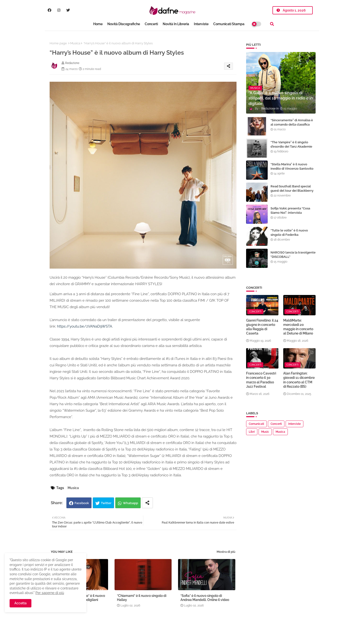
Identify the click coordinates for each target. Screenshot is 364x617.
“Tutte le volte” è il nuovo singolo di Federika (289, 233)
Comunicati (256, 424)
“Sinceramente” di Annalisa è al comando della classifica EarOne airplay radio (292, 124)
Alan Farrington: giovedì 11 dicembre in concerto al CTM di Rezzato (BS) (299, 380)
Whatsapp (130, 503)
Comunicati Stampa (229, 24)
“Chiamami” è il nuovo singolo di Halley (142, 598)
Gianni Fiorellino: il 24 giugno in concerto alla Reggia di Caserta (262, 327)
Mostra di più (226, 552)
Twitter (106, 503)
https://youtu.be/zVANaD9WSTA (85, 326)
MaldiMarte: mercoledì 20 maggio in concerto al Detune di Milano (298, 327)
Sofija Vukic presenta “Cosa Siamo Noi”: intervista (290, 210)
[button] (272, 24)
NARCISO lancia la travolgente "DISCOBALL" (293, 255)
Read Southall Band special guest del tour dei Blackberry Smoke (292, 191)
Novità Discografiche (124, 24)
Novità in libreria (176, 24)
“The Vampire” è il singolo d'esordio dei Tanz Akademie (291, 144)
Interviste (201, 24)
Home (98, 24)
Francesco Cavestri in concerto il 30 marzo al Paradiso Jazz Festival (261, 380)
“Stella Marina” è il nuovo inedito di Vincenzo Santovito (292, 166)
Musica (75, 43)
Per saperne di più (50, 593)
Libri (252, 432)
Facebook (82, 503)
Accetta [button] (20, 603)
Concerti (151, 24)
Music (265, 432)
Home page (58, 43)
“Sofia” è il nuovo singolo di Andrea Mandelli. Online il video (205, 598)
